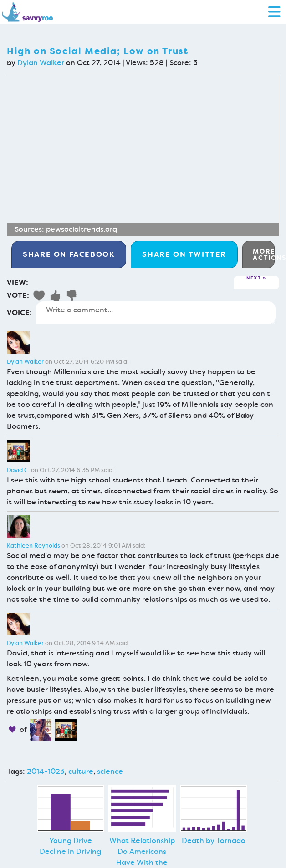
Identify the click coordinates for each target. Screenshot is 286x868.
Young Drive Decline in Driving (70, 846)
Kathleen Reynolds (33, 546)
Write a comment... (156, 313)
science (110, 771)
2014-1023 (46, 771)
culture (81, 771)
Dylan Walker (41, 63)
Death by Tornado (214, 840)
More (264, 254)
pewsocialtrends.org (82, 229)
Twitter (184, 254)
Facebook (69, 254)
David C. (18, 470)
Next (254, 278)
